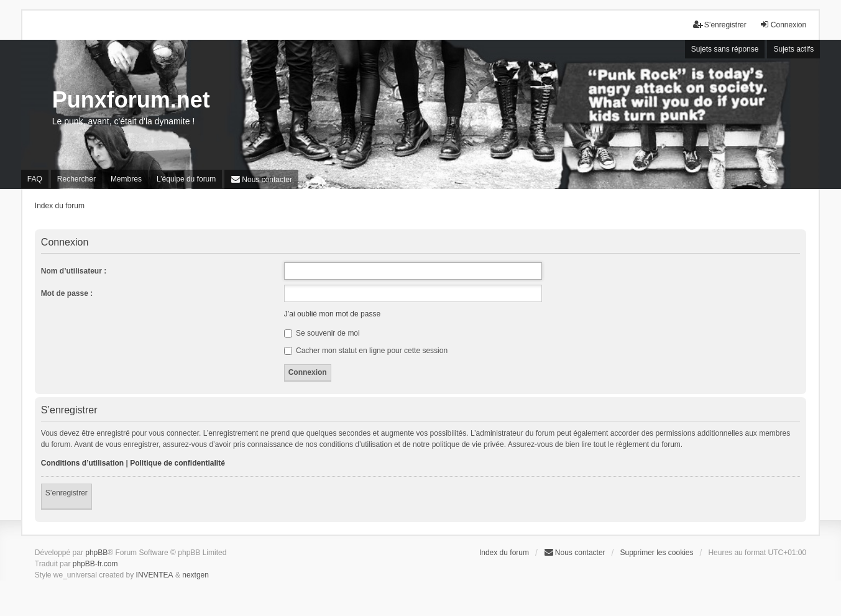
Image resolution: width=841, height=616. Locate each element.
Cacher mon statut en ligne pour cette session (366, 351)
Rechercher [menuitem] (76, 179)
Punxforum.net (131, 100)
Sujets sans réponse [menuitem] (725, 49)
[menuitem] (261, 179)
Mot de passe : (67, 293)
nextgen (195, 575)
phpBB (96, 553)
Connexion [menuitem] (783, 25)
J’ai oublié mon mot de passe (332, 314)
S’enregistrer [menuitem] (720, 25)
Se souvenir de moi (322, 333)
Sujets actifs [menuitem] (793, 49)
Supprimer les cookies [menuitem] (656, 553)
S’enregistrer (67, 493)
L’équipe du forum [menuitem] (186, 179)
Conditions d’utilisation (82, 463)
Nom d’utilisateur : (74, 271)
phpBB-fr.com (95, 564)
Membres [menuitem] (126, 179)
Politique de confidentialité (177, 463)
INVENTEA (155, 575)
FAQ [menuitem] (35, 179)
